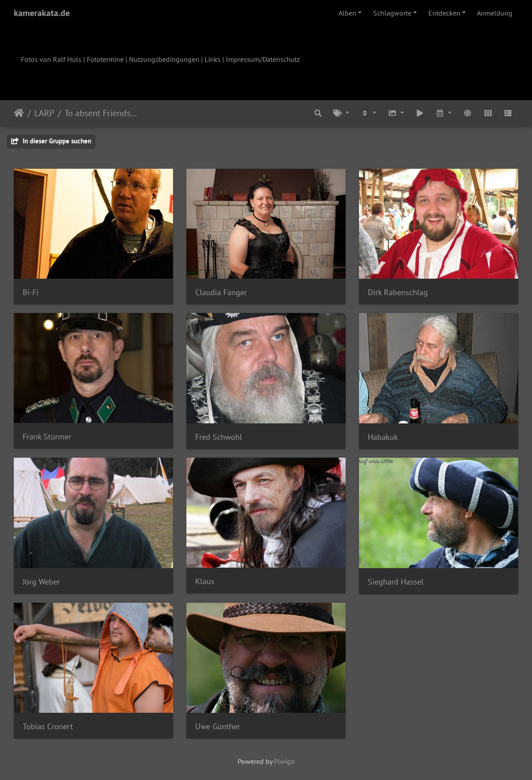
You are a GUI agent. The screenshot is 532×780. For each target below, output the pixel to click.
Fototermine (105, 59)
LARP (44, 113)
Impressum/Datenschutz (263, 59)
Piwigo (284, 761)
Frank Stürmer (47, 437)
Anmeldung (495, 13)
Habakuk (383, 437)
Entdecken (444, 13)
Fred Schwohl (219, 437)
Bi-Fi (31, 292)
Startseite (19, 113)
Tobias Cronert (48, 726)
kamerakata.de (42, 13)
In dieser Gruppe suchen (51, 141)
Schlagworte (392, 13)
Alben (347, 13)
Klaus (205, 581)
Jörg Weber (41, 582)
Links (213, 59)
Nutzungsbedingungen (164, 59)
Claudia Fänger (221, 292)
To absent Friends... (101, 113)
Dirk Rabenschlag (398, 292)
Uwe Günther (218, 726)
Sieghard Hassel (396, 582)
